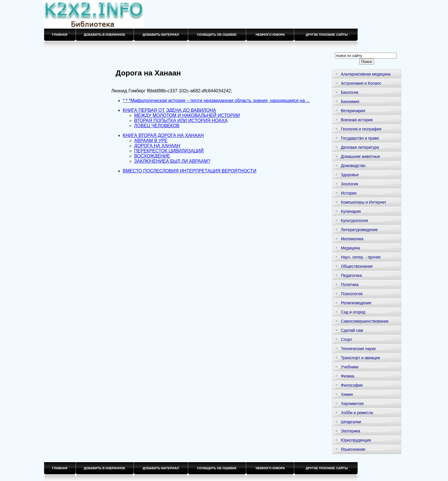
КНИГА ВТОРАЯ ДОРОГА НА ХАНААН (163, 135)
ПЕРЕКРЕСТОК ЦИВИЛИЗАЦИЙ (169, 151)
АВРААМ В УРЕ (151, 141)
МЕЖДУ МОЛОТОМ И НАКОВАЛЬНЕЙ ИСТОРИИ (187, 115)
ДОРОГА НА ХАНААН (157, 146)
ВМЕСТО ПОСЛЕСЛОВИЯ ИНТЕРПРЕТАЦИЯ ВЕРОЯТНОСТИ (190, 171)
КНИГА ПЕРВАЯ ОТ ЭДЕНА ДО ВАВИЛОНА (169, 110)
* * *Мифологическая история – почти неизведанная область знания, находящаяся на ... (216, 101)
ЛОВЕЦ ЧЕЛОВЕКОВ (157, 126)
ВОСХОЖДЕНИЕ (152, 156)
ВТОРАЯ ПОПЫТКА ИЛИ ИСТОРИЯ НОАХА (181, 121)
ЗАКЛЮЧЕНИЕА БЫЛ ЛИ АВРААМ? (172, 161)
